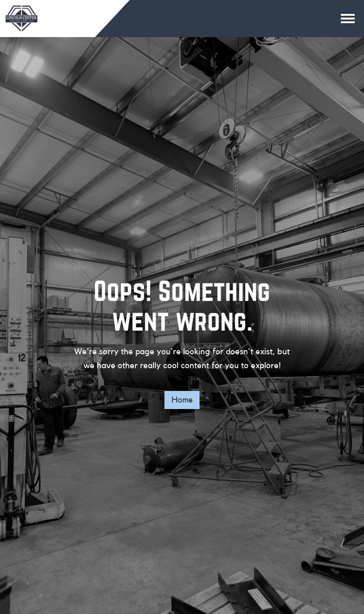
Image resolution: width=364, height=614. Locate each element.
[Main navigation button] (348, 19)
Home (182, 400)
